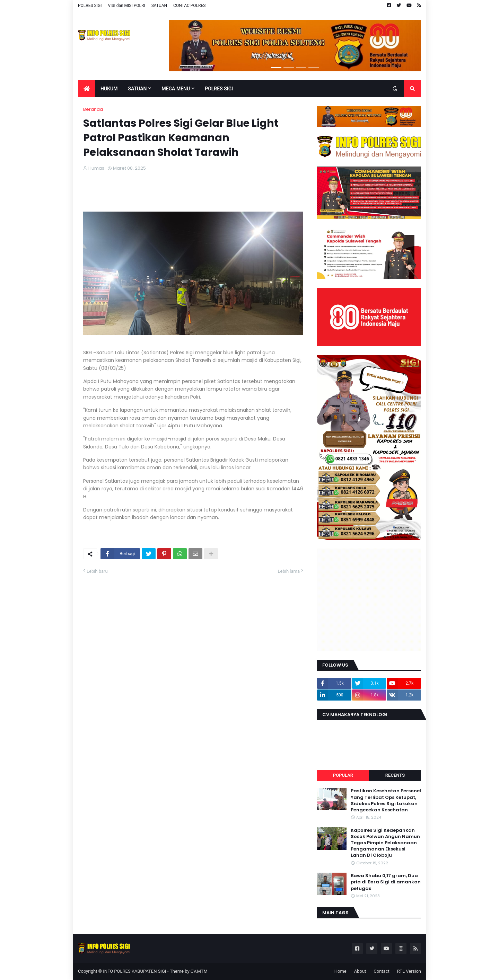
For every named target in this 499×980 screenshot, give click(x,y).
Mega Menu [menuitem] (176, 89)
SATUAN (159, 6)
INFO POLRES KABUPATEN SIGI (134, 971)
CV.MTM (199, 971)
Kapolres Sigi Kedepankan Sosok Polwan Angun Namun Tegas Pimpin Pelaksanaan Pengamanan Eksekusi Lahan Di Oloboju (385, 843)
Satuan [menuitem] (137, 89)
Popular (343, 775)
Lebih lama (289, 571)
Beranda (93, 109)
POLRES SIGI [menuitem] (219, 89)
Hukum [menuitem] (109, 89)
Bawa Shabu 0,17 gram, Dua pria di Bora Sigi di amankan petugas (386, 882)
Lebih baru (97, 571)
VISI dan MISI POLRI (126, 6)
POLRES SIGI (90, 6)
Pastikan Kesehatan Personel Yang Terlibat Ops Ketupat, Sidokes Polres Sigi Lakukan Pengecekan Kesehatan (386, 800)
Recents (395, 775)
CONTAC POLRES (189, 6)
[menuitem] (87, 89)
